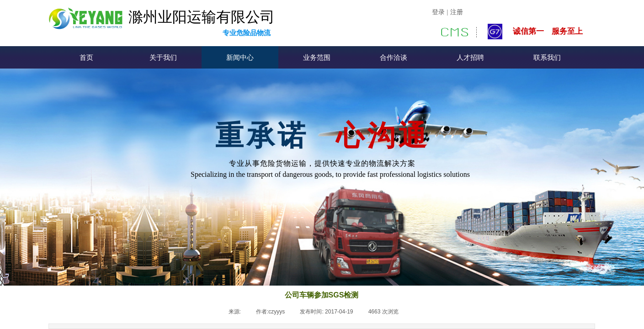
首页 (86, 58)
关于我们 (163, 58)
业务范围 (317, 58)
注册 (457, 12)
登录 (438, 12)
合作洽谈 (394, 58)
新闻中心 (240, 58)
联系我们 (547, 58)
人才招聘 (470, 58)
